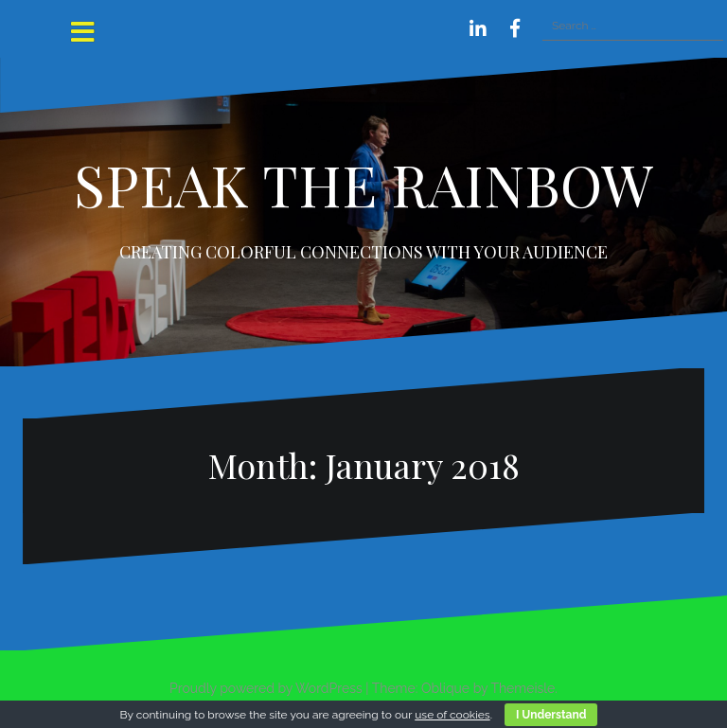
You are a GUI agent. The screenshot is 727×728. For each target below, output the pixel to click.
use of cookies (452, 715)
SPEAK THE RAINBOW (363, 184)
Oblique (445, 688)
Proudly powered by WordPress (266, 688)
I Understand (551, 715)
